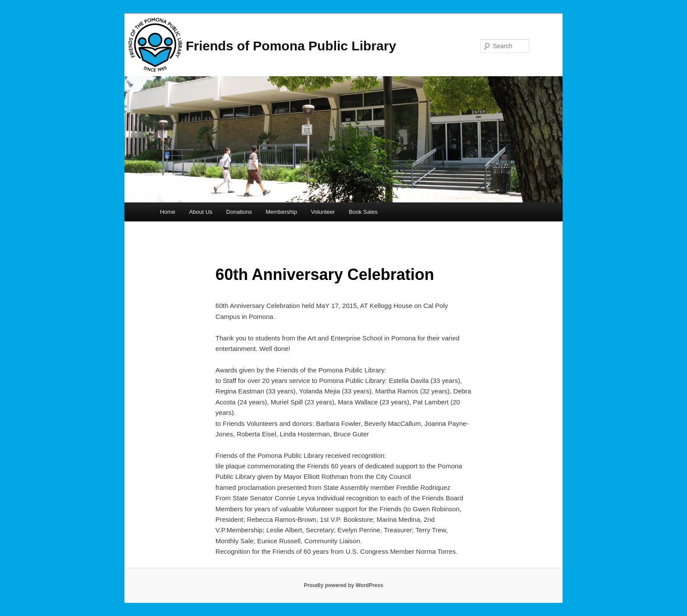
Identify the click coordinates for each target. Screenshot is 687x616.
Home (168, 212)
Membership (281, 212)
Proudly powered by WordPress (343, 585)
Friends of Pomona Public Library (291, 46)
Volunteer (323, 212)
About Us (200, 212)
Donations (239, 212)
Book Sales (363, 212)
